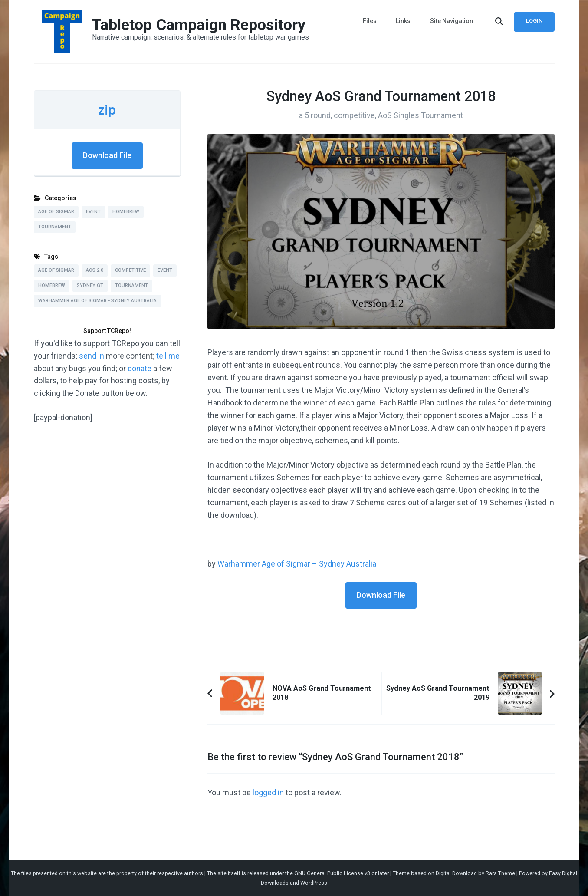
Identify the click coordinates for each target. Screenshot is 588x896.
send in (92, 356)
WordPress (314, 883)
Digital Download (456, 873)
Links (404, 21)
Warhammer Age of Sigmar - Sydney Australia (97, 301)
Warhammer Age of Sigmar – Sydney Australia (297, 564)
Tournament (55, 227)
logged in (268, 792)
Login (534, 21)
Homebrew (126, 212)
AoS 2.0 (95, 270)
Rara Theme (500, 873)
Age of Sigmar (56, 212)
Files (370, 21)
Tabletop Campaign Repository (199, 25)
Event (93, 212)
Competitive (130, 270)
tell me (168, 356)
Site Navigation (452, 21)
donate (140, 368)
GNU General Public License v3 (332, 873)
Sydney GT (90, 285)
